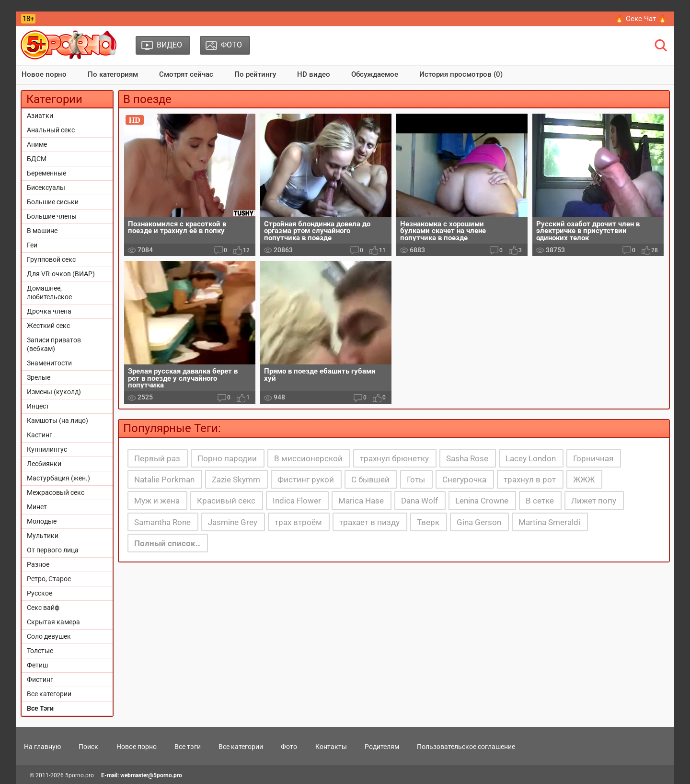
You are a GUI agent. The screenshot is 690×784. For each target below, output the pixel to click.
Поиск (88, 747)
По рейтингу (255, 74)
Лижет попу (594, 501)
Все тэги (188, 747)
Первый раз (157, 458)
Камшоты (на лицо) (57, 421)
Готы (416, 480)
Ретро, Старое (49, 579)
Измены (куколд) (54, 392)
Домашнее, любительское (49, 293)
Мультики (43, 536)
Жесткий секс (48, 326)
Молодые (42, 521)
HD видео (314, 74)
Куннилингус (47, 449)
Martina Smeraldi (549, 522)
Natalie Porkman (164, 480)
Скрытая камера (53, 622)
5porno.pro (80, 775)
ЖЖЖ (584, 480)
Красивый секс (226, 501)
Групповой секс (51, 259)
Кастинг (40, 435)
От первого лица (53, 550)
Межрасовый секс (56, 492)
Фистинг (40, 679)
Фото (289, 747)
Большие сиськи (53, 202)
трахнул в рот (530, 480)
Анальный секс (51, 130)
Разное (38, 564)
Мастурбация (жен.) (58, 478)
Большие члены (52, 216)
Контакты (331, 747)
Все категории (49, 694)
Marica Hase (361, 501)
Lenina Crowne (482, 501)
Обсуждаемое (375, 74)
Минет (37, 507)
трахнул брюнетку (394, 458)
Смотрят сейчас (186, 74)
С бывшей (370, 480)
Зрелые (39, 377)
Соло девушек (49, 636)
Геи (32, 245)
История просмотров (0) (461, 74)
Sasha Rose (467, 458)
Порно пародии (227, 458)
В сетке (540, 501)
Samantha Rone (162, 522)
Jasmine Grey (233, 522)
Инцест (38, 406)
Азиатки (40, 116)
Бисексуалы (46, 187)
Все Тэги (40, 708)
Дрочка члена (49, 311)
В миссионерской (308, 458)
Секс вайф (43, 608)
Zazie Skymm (236, 480)
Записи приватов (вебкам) (54, 344)
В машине (42, 231)
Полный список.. (167, 543)
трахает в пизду (369, 522)
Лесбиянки (44, 464)
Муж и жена (157, 501)
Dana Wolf (420, 501)
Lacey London (531, 458)
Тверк (428, 522)
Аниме (37, 144)
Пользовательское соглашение (466, 747)
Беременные (46, 173)
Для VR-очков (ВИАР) (61, 274)
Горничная (593, 458)
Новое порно (44, 74)
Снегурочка (464, 480)
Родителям (382, 747)
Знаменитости (49, 363)
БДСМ (37, 159)
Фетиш (37, 665)
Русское (40, 593)
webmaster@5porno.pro (151, 775)
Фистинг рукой (306, 480)
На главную (42, 747)
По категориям (113, 74)
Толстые (40, 651)
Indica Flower (297, 501)
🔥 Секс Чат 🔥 (641, 19)
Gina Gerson (479, 522)
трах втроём (298, 522)
